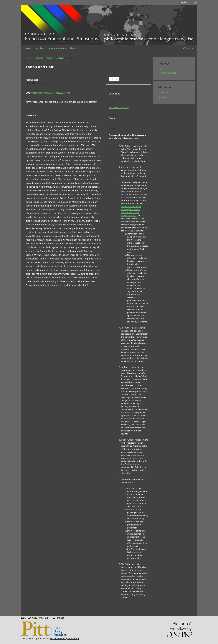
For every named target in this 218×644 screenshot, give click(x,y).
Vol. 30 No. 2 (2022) (55, 58)
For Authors (163, 97)
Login (194, 2)
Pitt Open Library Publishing (64, 638)
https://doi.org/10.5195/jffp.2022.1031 (51, 93)
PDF (115, 79)
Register (184, 2)
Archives (40, 48)
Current (27, 48)
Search (188, 48)
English (161, 68)
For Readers (163, 93)
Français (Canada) (167, 73)
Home (29, 58)
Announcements (57, 48)
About (73, 48)
